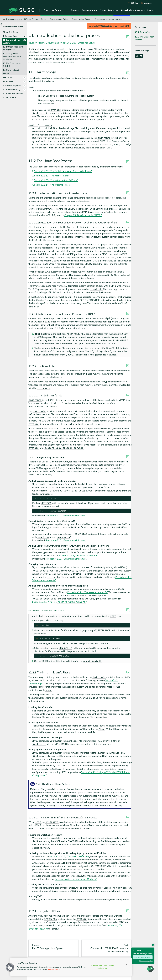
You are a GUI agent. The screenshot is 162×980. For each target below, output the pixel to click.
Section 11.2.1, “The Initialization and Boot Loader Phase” (63, 171)
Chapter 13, (83, 215)
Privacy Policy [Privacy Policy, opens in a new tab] (54, 969)
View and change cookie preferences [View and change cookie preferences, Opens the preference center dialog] (103, 967)
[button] (10, 967)
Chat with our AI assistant (143, 957)
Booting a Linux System (81, 19)
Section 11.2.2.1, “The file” (69, 856)
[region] (71, 967)
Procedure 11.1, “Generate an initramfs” (66, 516)
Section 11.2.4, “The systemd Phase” (52, 185)
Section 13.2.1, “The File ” (59, 602)
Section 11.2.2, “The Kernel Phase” (51, 176)
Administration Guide (59, 19)
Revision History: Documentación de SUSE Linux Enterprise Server (62, 43)
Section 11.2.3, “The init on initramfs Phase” (56, 180)
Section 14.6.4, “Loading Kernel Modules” (76, 879)
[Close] (126, 964)
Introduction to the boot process (109, 19)
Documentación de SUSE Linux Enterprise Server (26, 19)
